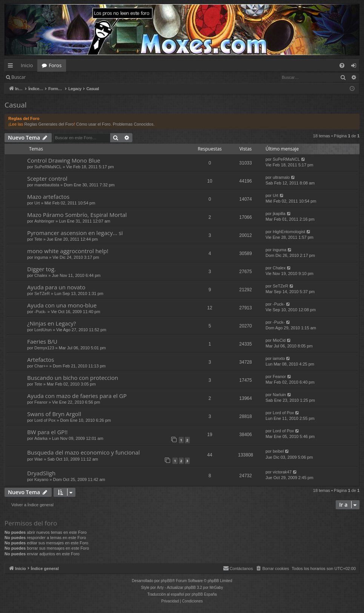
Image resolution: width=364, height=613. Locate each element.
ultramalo (281, 177)
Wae (38, 459)
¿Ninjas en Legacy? (51, 323)
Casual (16, 105)
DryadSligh (41, 473)
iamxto (279, 358)
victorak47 (282, 472)
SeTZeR (42, 293)
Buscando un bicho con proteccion (73, 378)
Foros (55, 65)
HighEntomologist (289, 232)
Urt (37, 203)
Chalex (41, 275)
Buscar (18, 77)
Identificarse (50, 77)
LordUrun (43, 330)
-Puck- (40, 312)
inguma (41, 257)
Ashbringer (44, 221)
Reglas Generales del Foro (49, 124)
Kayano (41, 479)
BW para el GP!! (47, 432)
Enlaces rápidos (12, 67)
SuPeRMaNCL (48, 167)
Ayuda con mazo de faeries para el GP (77, 396)
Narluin (279, 395)
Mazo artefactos (48, 197)
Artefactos (41, 360)
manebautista (47, 185)
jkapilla (279, 214)
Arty (160, 588)
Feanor (279, 376)
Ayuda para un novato (56, 287)
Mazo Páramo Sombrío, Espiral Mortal (77, 215)
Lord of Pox (45, 420)
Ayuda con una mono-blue (62, 305)
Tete (38, 239)
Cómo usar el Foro (93, 124)
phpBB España (204, 594)
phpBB (166, 581)
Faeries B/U (42, 341)
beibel (278, 451)
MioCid (279, 340)
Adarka (41, 438)
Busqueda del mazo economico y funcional (84, 452)
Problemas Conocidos (133, 124)
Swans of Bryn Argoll (54, 414)
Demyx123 (44, 348)
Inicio (27, 65)
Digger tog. (41, 269)
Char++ (41, 366)
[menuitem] (342, 65)
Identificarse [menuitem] (356, 67)
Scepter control (47, 178)
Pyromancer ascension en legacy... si (75, 233)
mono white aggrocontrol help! (68, 251)
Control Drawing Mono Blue (64, 160)
